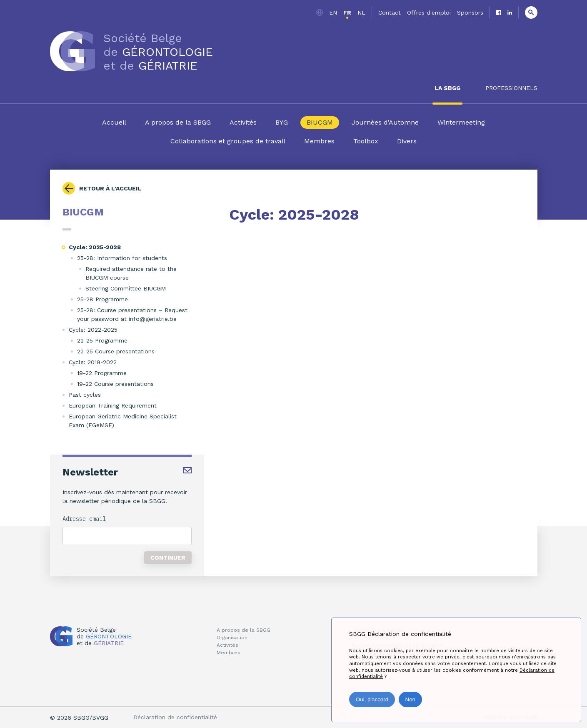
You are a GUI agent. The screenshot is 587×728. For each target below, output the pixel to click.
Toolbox (366, 141)
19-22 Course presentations (115, 384)
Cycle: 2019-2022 (93, 362)
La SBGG (447, 88)
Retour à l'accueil (110, 188)
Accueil (114, 122)
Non (410, 699)
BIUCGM (320, 122)
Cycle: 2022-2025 (93, 330)
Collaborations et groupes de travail (228, 141)
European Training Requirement (113, 405)
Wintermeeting (461, 122)
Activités (243, 122)
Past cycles (85, 395)
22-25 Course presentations (116, 351)
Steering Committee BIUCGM (126, 288)
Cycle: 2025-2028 (95, 247)
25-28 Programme (102, 299)
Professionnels (511, 88)
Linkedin (510, 13)
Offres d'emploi (429, 13)
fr (347, 13)
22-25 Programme (102, 340)
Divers (407, 141)
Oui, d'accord (372, 699)
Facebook (499, 13)
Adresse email (84, 519)
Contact (390, 13)
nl (361, 13)
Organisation (232, 638)
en (333, 13)
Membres (319, 141)
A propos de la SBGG (178, 122)
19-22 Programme (102, 373)
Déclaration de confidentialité (175, 717)
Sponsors (470, 13)
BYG (282, 122)
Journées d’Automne (385, 122)
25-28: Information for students (122, 258)
